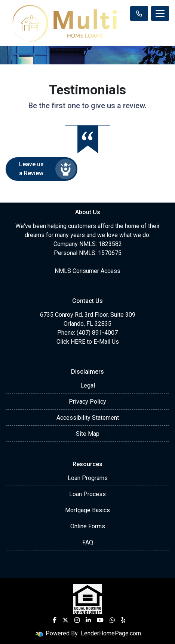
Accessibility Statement (88, 418)
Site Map (88, 434)
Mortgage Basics (87, 510)
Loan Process (87, 494)
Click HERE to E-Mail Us (88, 342)
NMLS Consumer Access (87, 271)
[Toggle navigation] (160, 13)
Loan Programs (88, 478)
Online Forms (88, 526)
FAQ (88, 542)
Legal (88, 385)
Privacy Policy (87, 402)
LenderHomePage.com (111, 633)
